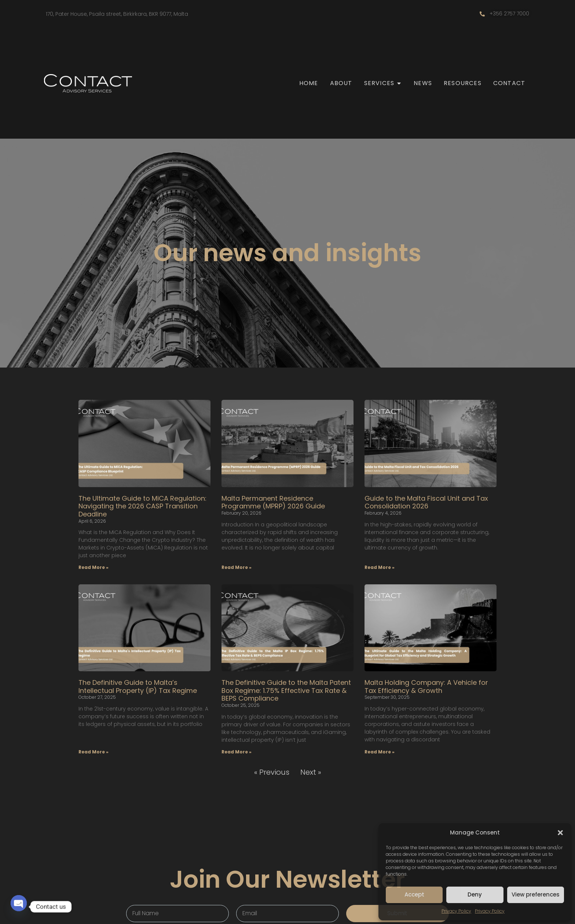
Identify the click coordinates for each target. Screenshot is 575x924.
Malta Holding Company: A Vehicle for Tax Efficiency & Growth (426, 686)
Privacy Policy (456, 911)
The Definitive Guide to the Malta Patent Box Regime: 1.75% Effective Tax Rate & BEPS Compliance (286, 690)
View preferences (536, 894)
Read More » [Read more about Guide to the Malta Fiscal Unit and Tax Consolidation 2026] (380, 567)
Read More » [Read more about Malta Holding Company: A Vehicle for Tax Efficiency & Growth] (380, 752)
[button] (560, 833)
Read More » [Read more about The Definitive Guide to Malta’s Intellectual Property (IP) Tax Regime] (94, 752)
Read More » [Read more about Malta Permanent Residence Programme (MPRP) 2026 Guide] (237, 567)
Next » (311, 772)
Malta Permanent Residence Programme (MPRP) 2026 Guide (273, 502)
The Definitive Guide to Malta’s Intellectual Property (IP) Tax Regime (138, 686)
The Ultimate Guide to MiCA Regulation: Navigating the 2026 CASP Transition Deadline (142, 506)
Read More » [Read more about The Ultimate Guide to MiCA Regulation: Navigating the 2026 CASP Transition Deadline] (94, 567)
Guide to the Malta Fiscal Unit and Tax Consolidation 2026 (426, 502)
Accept (414, 894)
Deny (475, 894)
